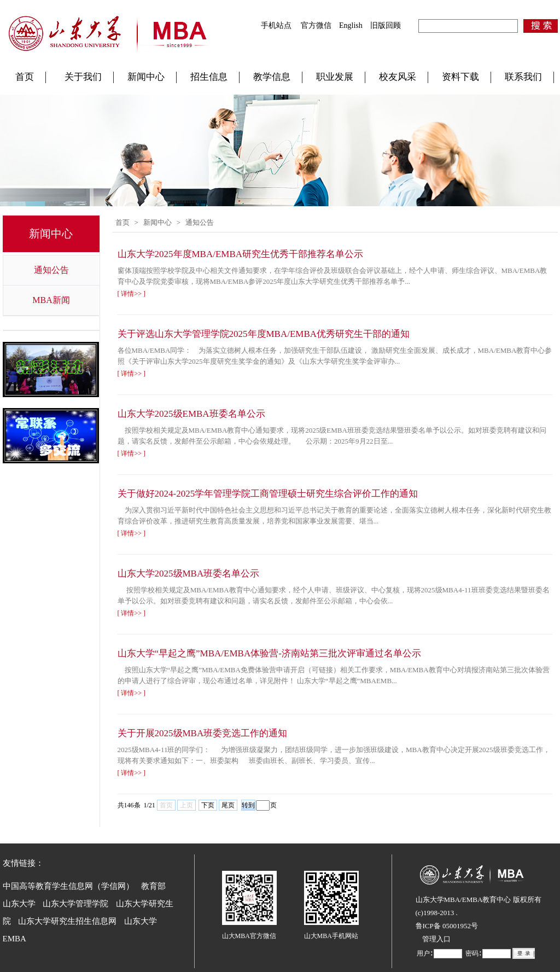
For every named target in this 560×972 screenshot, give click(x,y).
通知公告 (51, 270)
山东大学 (19, 904)
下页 (208, 805)
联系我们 (523, 77)
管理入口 (436, 939)
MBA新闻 (51, 300)
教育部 (153, 886)
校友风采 (398, 77)
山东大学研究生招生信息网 (67, 921)
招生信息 (209, 77)
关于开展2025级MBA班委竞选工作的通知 (203, 733)
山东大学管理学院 (75, 904)
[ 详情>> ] (132, 294)
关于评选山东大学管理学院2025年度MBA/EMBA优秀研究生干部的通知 (264, 334)
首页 (25, 77)
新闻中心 (146, 77)
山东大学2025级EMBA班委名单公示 (191, 414)
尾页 (228, 805)
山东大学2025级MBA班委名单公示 (189, 574)
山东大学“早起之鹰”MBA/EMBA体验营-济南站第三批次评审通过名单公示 (269, 653)
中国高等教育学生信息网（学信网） (68, 886)
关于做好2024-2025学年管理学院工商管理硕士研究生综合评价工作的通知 (268, 494)
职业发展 (335, 77)
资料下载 (460, 77)
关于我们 (83, 77)
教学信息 (272, 77)
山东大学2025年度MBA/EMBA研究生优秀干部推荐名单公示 (241, 254)
